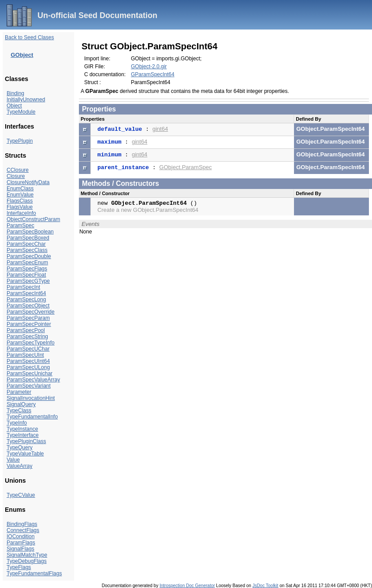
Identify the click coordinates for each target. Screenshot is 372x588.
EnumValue (20, 195)
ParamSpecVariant (29, 386)
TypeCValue (21, 495)
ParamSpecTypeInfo (31, 343)
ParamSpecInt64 (26, 293)
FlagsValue (20, 207)
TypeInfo (17, 423)
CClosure (18, 170)
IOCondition (20, 536)
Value (13, 460)
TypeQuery (20, 447)
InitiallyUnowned (26, 100)
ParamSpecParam (28, 318)
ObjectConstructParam (33, 219)
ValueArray (19, 466)
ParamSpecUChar (28, 349)
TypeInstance (22, 429)
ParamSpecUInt (25, 355)
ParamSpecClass (27, 250)
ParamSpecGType (28, 281)
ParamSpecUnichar (30, 374)
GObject (22, 55)
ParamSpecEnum (27, 263)
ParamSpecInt (23, 287)
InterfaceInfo (21, 213)
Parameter (19, 392)
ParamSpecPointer (29, 324)
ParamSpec (20, 226)
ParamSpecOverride (31, 312)
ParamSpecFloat (26, 275)
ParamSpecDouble (29, 256)
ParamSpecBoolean (30, 232)
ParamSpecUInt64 (28, 361)
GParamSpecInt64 (153, 74)
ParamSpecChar (26, 244)
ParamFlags (21, 543)
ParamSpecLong (26, 300)
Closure (16, 176)
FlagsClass (20, 201)
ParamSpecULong (28, 367)
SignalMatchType (27, 555)
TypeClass (19, 410)
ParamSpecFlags (27, 269)
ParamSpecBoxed (28, 238)
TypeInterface (23, 435)
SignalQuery (21, 404)
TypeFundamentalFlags (34, 573)
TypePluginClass (26, 441)
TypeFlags (19, 567)
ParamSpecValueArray (33, 380)
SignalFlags (20, 549)
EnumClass (20, 189)
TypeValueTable (25, 454)
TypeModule (21, 112)
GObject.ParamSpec (185, 167)
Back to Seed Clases (29, 37)
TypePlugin (20, 141)
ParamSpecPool (26, 330)
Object (14, 106)
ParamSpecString (27, 337)
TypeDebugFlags (27, 561)
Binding (15, 93)
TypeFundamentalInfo (32, 417)
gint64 (160, 129)
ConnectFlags (23, 530)
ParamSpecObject (28, 306)
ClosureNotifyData (28, 182)
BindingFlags (22, 524)
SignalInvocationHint (31, 398)
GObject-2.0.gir (149, 67)
